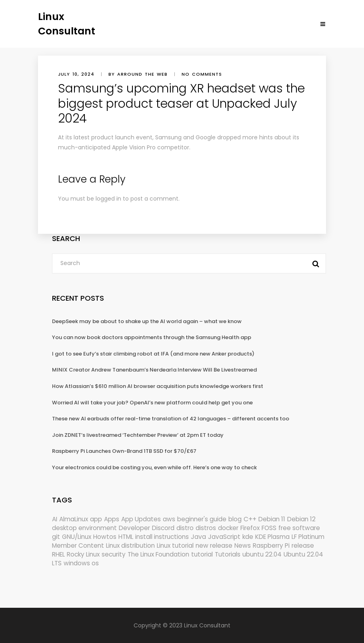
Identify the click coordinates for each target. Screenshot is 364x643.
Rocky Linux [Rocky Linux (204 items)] (83, 554)
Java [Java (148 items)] (198, 537)
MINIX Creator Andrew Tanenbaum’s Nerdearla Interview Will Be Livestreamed (154, 370)
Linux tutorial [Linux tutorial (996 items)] (175, 546)
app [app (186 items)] (96, 519)
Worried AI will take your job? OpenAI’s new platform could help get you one (152, 403)
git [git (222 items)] (56, 537)
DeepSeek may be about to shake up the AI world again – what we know (147, 321)
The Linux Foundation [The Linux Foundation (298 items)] (158, 554)
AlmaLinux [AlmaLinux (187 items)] (74, 519)
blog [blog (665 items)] (235, 519)
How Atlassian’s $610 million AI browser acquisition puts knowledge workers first (158, 386)
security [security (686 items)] (114, 554)
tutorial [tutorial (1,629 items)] (202, 554)
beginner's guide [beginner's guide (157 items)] (202, 519)
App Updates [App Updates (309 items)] (141, 519)
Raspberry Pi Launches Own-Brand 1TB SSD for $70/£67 (124, 451)
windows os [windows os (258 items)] (81, 563)
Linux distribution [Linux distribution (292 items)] (130, 546)
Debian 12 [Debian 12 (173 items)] (301, 519)
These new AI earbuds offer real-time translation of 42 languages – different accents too (171, 419)
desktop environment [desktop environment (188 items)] (84, 528)
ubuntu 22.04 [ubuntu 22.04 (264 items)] (262, 554)
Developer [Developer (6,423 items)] (134, 528)
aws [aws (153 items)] (169, 519)
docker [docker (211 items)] (228, 528)
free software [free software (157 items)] (299, 528)
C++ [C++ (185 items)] (250, 519)
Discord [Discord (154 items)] (163, 528)
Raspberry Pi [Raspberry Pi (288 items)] (271, 546)
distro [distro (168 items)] (185, 528)
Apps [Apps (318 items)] (112, 519)
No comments (202, 74)
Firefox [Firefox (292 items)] (250, 528)
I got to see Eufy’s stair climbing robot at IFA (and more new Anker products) (153, 354)
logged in (108, 199)
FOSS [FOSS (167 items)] (269, 528)
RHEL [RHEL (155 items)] (58, 554)
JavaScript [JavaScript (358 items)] (224, 537)
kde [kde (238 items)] (248, 537)
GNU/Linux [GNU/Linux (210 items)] (77, 537)
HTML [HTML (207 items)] (126, 537)
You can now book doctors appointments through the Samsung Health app (152, 337)
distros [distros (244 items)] (206, 528)
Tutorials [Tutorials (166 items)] (228, 554)
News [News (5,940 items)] (243, 546)
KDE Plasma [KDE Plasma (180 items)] (272, 537)
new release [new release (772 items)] (214, 546)
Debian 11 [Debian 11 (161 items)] (272, 519)
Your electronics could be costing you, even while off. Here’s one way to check (154, 467)
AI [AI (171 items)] (55, 519)
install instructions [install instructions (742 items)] (162, 537)
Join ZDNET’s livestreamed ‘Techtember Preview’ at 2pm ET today (138, 435)
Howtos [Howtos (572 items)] (105, 537)
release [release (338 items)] (303, 546)
